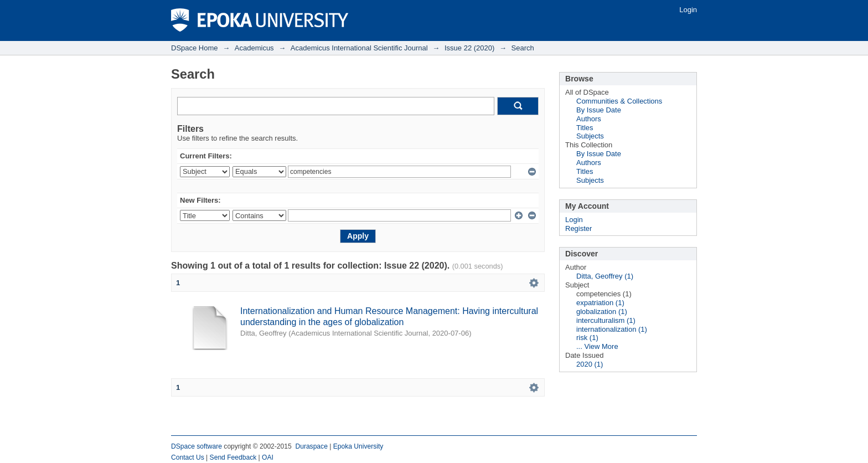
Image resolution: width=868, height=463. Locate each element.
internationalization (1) (612, 329)
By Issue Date (599, 110)
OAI (268, 457)
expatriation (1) (600, 303)
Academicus (254, 48)
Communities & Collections (619, 101)
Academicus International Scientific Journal (359, 48)
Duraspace (311, 446)
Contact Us (188, 457)
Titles (585, 128)
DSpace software (197, 446)
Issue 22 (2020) (469, 48)
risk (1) (587, 338)
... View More (597, 346)
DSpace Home (195, 48)
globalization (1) (602, 312)
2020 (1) (590, 364)
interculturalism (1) (606, 320)
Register (578, 228)
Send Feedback (233, 457)
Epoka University (358, 446)
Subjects (590, 136)
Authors (589, 119)
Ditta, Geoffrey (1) (605, 276)
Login (688, 10)
